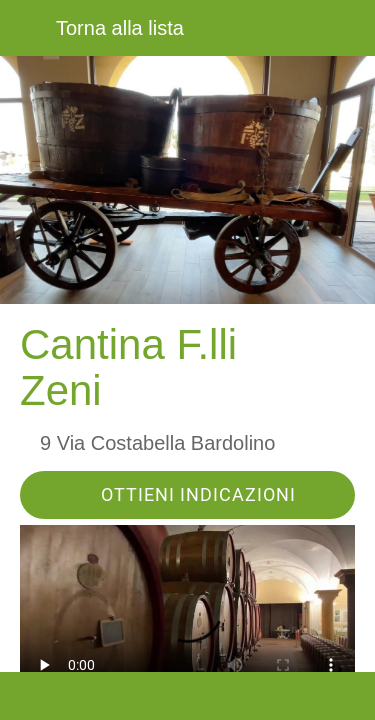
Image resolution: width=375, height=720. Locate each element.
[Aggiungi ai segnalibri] (273, 696)
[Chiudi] (28, 28)
